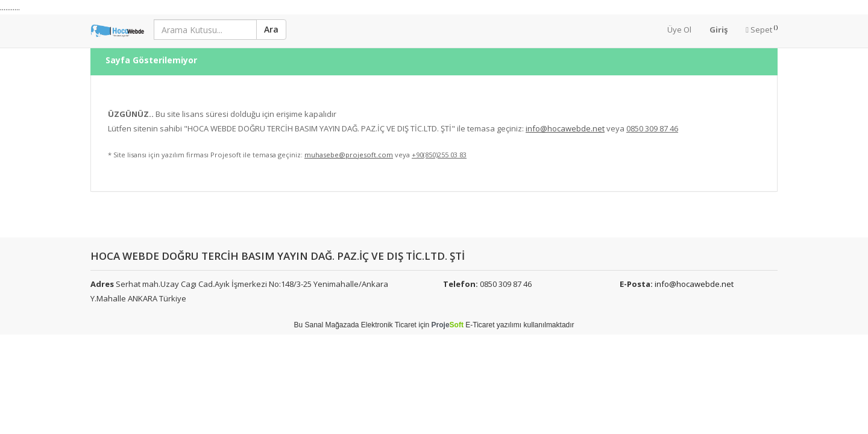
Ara (271, 29)
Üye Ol (679, 30)
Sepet (762, 29)
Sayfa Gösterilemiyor (151, 52)
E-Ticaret (480, 325)
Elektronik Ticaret (389, 325)
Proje (448, 325)
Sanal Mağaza (328, 325)
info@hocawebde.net (694, 284)
